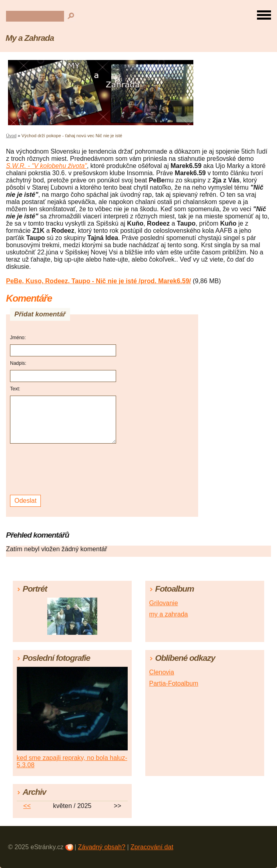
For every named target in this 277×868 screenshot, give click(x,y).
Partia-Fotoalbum (174, 683)
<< (27, 806)
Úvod (11, 136)
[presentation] (64, 469)
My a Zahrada (30, 38)
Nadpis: (18, 363)
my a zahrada (169, 614)
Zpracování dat (152, 847)
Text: (15, 389)
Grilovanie (164, 603)
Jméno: (18, 338)
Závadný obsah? (102, 847)
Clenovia (162, 672)
